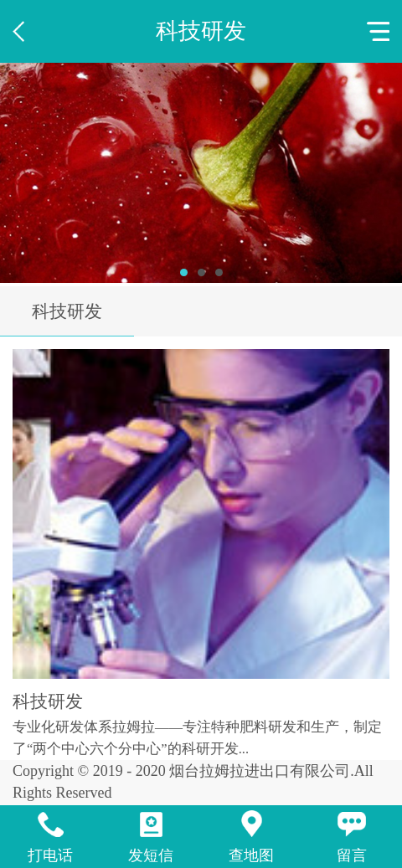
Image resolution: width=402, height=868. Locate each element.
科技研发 (67, 311)
